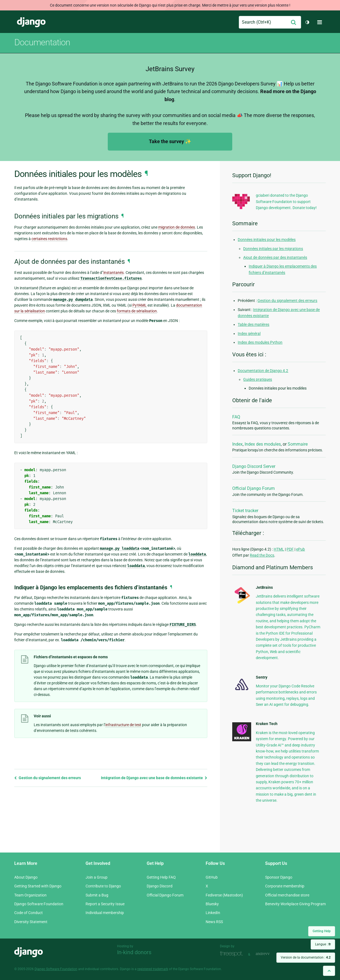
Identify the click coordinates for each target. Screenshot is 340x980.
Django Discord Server (254, 466)
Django (31, 22)
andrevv (269, 954)
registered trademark (153, 969)
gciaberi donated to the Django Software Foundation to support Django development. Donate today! (286, 202)
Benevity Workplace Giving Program (295, 904)
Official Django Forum (253, 488)
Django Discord (160, 886)
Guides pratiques (258, 379)
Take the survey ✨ (170, 141)
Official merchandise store (287, 895)
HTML (279, 549)
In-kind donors (134, 952)
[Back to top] (329, 971)
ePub (301, 549)
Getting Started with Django (38, 886)
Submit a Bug (97, 895)
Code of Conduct (29, 913)
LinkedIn (213, 913)
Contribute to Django (103, 886)
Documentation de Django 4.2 (263, 371)
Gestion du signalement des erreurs (48, 778)
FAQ (236, 417)
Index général (249, 334)
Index (237, 444)
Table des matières (253, 324)
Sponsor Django (279, 877)
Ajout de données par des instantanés (275, 257)
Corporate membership (285, 886)
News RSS (214, 922)
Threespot (233, 954)
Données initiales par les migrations (273, 249)
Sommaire (298, 444)
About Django (26, 877)
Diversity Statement (31, 922)
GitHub (212, 877)
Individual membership (105, 913)
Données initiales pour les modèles (267, 240)
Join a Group (97, 877)
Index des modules (263, 444)
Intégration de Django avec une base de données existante (154, 778)
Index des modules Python (260, 342)
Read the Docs (262, 555)
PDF (290, 549)
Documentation (42, 42)
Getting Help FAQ (161, 877)
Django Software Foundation (39, 904)
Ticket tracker (245, 511)
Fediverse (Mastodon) (224, 895)
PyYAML (140, 305)
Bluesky (212, 904)
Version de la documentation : (306, 957)
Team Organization (30, 895)
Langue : (323, 944)
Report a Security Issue (105, 904)
